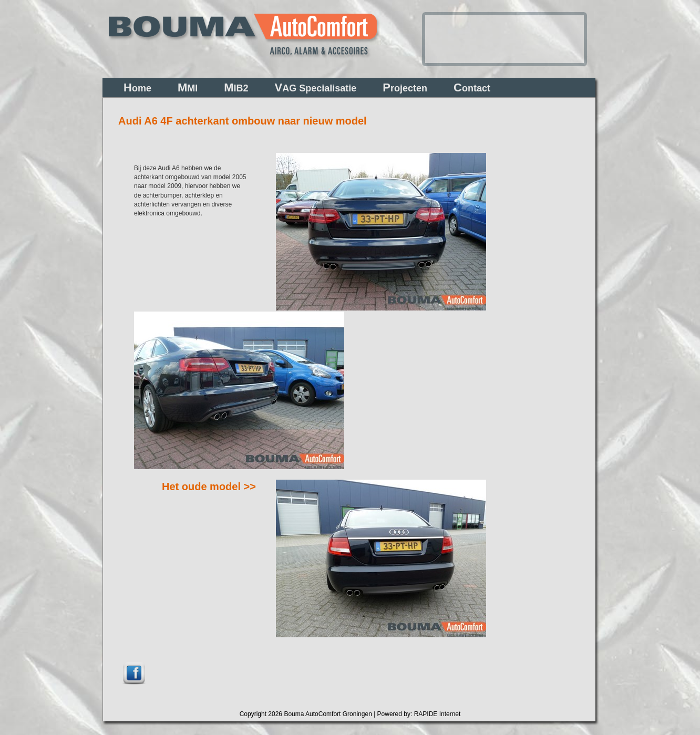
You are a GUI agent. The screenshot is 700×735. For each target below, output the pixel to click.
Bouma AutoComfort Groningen (328, 714)
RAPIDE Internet (438, 714)
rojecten (405, 87)
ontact (472, 87)
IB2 (236, 87)
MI (188, 87)
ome (137, 87)
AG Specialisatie (316, 87)
